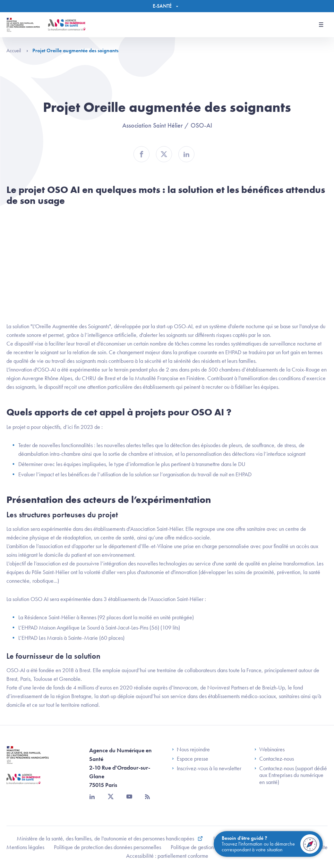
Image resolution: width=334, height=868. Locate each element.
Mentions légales (25, 847)
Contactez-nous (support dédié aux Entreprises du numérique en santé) (291, 775)
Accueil (17, 50)
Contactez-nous (274, 759)
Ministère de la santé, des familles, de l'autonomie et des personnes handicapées (106, 838)
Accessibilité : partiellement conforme (167, 856)
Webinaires (270, 749)
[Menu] (167, 6)
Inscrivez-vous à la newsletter (207, 768)
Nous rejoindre (191, 749)
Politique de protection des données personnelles (107, 847)
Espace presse (190, 759)
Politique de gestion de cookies (205, 847)
